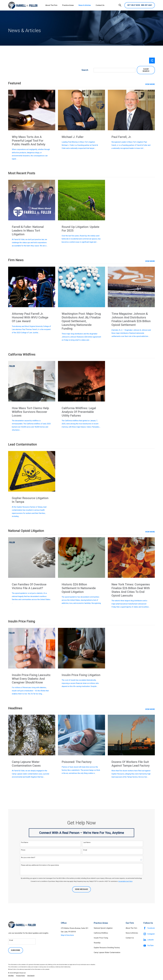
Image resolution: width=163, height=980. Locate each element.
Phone (23, 850)
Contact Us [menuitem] (100, 5)
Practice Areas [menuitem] (68, 5)
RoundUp (97, 943)
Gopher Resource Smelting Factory (107, 948)
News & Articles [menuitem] (85, 5)
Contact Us (130, 938)
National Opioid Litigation (103, 928)
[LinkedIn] (149, 940)
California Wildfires (101, 933)
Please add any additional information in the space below (40, 865)
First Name (25, 842)
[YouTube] (149, 946)
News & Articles (132, 933)
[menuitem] (11, 976)
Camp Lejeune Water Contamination (107, 952)
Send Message (81, 889)
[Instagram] (149, 934)
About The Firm (131, 928)
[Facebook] (149, 928)
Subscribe (16, 950)
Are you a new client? (28, 857)
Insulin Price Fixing (101, 938)
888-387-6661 (140, 5)
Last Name (87, 842)
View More (150, 261)
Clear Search (146, 70)
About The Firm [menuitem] (51, 5)
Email (85, 850)
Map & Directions (67, 935)
